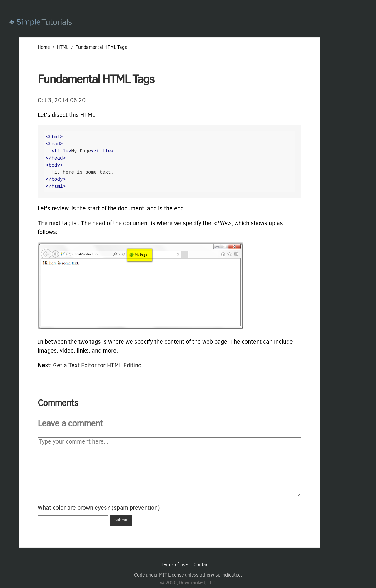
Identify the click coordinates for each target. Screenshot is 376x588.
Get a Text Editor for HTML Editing (97, 365)
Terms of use (174, 565)
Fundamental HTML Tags (96, 79)
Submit (121, 520)
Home (44, 47)
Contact (202, 565)
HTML (63, 47)
